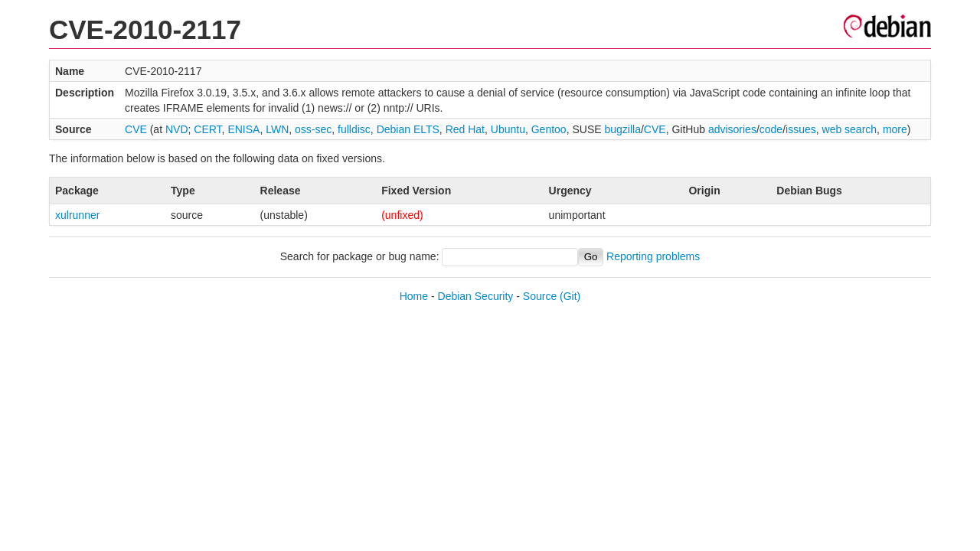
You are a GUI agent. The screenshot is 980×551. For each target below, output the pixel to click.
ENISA (243, 129)
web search (850, 129)
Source (540, 296)
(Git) (570, 296)
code (771, 129)
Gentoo (549, 129)
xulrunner (77, 215)
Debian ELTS (408, 129)
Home (414, 296)
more (895, 129)
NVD (177, 129)
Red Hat (465, 129)
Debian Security (476, 296)
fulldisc (354, 129)
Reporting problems (653, 256)
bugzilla (622, 129)
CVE (136, 129)
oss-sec (313, 129)
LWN (277, 129)
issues (801, 129)
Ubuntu (508, 129)
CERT (207, 129)
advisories (732, 129)
